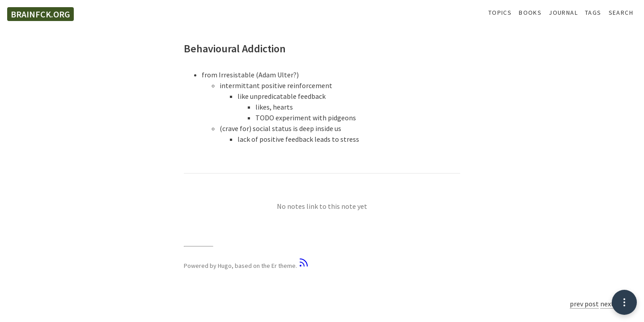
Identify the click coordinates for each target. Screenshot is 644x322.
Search (621, 13)
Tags (593, 13)
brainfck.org (40, 14)
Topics (500, 13)
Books (530, 13)
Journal (563, 13)
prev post (584, 304)
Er (274, 266)
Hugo (225, 266)
